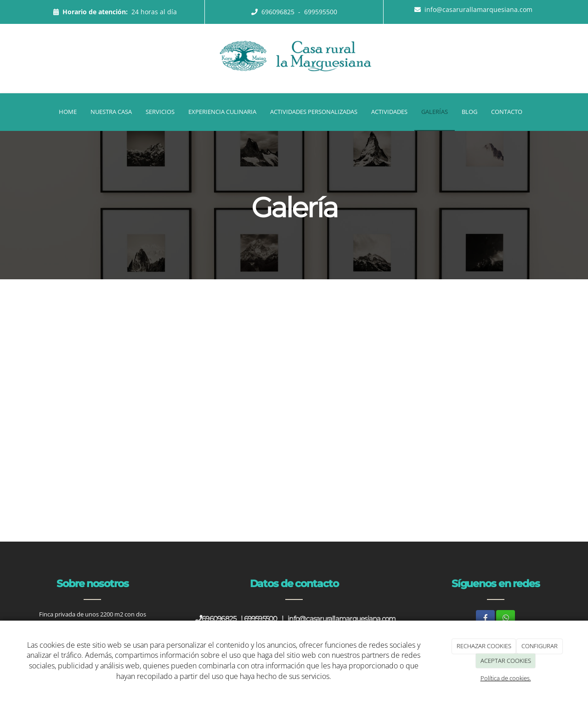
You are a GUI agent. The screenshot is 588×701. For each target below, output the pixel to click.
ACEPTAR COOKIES (506, 661)
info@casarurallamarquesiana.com (478, 9)
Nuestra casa (111, 112)
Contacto (507, 112)
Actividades (389, 112)
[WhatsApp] (506, 618)
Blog (469, 112)
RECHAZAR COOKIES (484, 646)
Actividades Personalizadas (314, 112)
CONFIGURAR (540, 646)
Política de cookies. (506, 678)
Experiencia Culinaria (222, 112)
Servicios (160, 112)
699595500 (321, 12)
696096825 (279, 12)
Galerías (435, 112)
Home (68, 112)
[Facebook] (485, 618)
